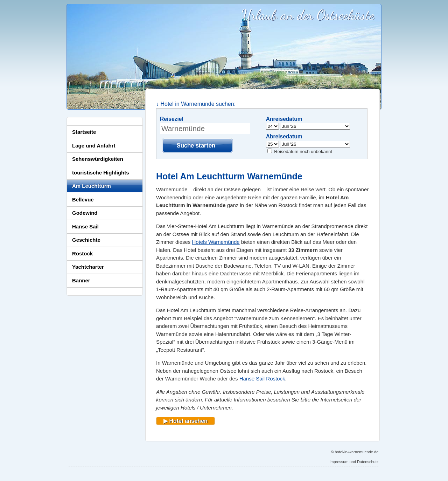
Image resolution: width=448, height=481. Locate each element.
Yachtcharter (88, 267)
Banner (81, 280)
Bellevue (83, 200)
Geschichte (86, 240)
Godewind (85, 213)
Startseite (84, 132)
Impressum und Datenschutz (354, 462)
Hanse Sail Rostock (262, 379)
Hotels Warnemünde (216, 242)
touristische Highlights (101, 173)
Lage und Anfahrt (94, 146)
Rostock (82, 253)
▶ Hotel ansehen (185, 421)
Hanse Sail (85, 226)
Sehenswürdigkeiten (98, 159)
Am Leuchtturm (92, 186)
